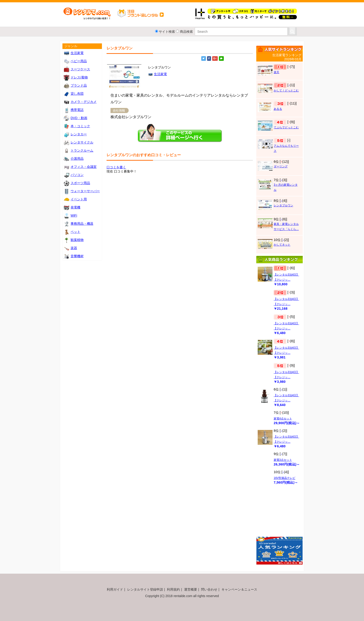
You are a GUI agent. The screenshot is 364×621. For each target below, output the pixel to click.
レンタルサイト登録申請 (145, 589)
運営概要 (191, 589)
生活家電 (158, 74)
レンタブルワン (283, 205)
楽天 (276, 72)
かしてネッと (282, 245)
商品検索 (186, 32)
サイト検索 (167, 32)
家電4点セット (283, 419)
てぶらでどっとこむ (286, 127)
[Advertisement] (279, 513)
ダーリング (281, 166)
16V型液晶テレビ (284, 478)
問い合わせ (209, 589)
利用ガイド (115, 589)
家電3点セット (283, 460)
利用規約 (173, 589)
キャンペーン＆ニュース (239, 589)
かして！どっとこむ (286, 91)
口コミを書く (116, 167)
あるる (278, 109)
